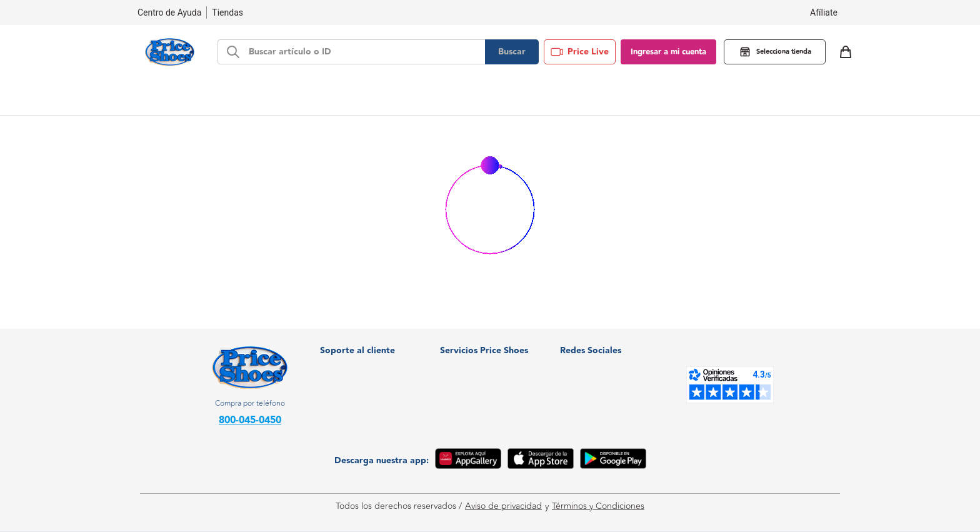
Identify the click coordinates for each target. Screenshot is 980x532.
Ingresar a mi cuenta (668, 52)
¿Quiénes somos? (474, 344)
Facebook (587, 362)
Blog (623, 97)
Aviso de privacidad (503, 506)
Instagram (588, 381)
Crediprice (461, 362)
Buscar (512, 52)
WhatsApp (589, 344)
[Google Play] (613, 461)
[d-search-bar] (363, 52)
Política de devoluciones (367, 400)
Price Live (580, 52)
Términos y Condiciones (598, 506)
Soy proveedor (469, 381)
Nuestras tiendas (353, 362)
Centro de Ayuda (354, 381)
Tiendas (227, 13)
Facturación (343, 344)
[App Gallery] (468, 461)
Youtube (585, 400)
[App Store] (541, 461)
